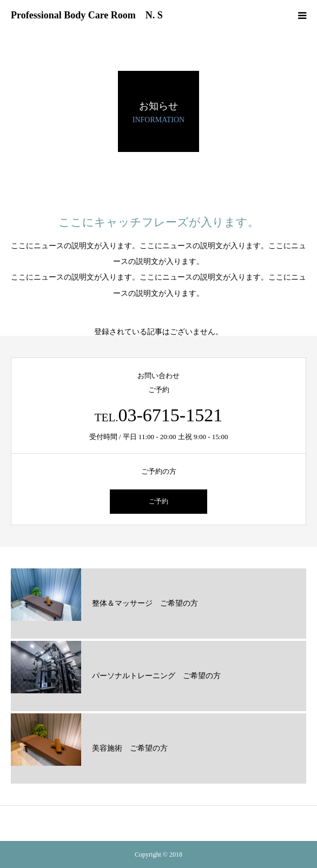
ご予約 (159, 501)
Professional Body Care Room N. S (87, 15)
